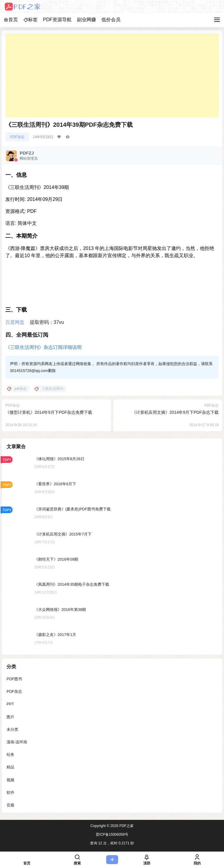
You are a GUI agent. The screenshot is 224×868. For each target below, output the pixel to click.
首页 (11, 20)
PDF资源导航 (57, 20)
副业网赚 (86, 20)
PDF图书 (14, 679)
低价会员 (111, 20)
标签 (30, 20)
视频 (10, 780)
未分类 (12, 729)
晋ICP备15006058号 (112, 835)
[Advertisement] (112, 76)
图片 (10, 717)
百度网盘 (15, 322)
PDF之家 (126, 826)
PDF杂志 (17, 137)
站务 (10, 755)
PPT (10, 704)
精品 (10, 767)
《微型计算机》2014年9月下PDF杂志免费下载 (49, 412)
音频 (10, 805)
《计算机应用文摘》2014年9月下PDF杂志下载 (175, 412)
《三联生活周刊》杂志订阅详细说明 (44, 347)
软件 (10, 793)
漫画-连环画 (17, 742)
